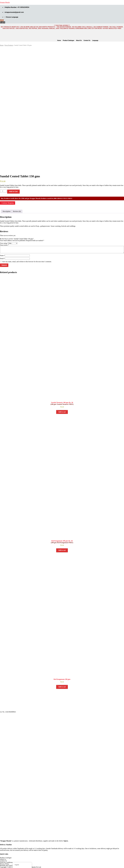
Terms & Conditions (6, 862)
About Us (79, 40)
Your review (4, 245)
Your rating (4, 243)
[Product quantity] (3, 191)
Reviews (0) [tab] (17, 211)
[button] (96, 40)
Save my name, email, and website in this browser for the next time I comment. (27, 262)
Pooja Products (9, 45)
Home (59, 40)
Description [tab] (7, 211)
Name (2, 255)
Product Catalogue (68, 40)
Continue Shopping (8, 203)
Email (2, 258)
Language (95, 40)
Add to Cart (13, 191)
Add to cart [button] (62, 412)
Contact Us (87, 40)
